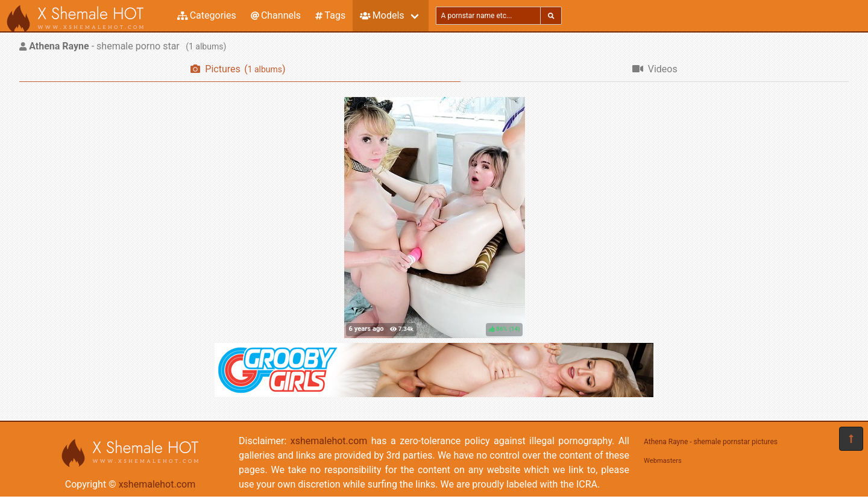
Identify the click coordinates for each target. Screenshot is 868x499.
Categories (207, 15)
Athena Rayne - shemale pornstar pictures (711, 442)
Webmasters (663, 461)
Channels (276, 15)
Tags (330, 15)
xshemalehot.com (157, 484)
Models (382, 15)
